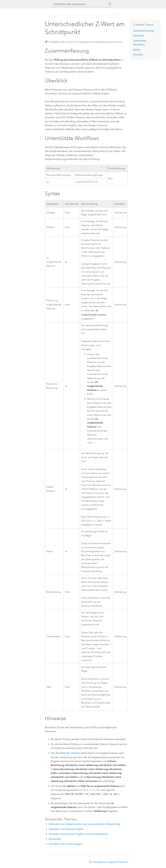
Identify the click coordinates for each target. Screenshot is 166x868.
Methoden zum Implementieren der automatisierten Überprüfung (84, 824)
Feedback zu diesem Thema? (110, 862)
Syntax (137, 50)
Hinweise (138, 55)
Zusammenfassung (143, 31)
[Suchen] (110, 4)
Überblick (138, 36)
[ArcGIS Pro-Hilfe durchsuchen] (80, 4)
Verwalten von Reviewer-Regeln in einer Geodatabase (78, 834)
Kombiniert (55, 839)
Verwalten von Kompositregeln (66, 844)
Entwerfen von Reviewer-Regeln (66, 829)
